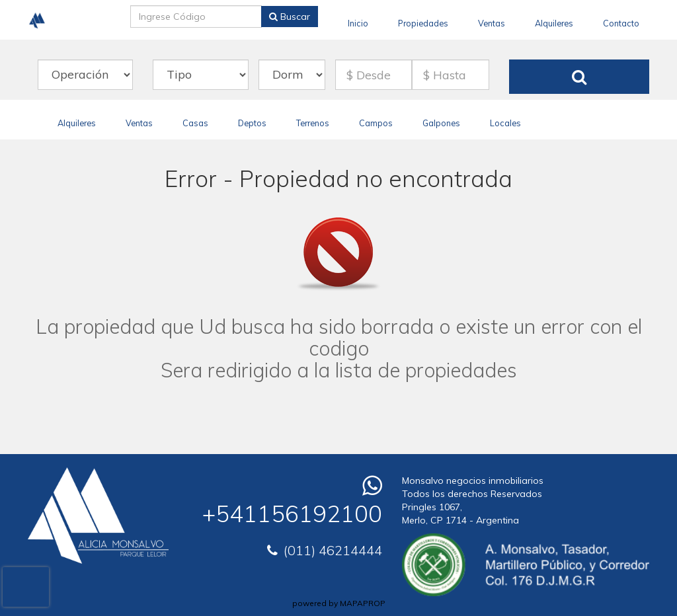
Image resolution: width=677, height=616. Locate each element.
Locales (505, 123)
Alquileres (554, 23)
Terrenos (313, 123)
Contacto (621, 23)
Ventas (492, 23)
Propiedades (423, 23)
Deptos (252, 123)
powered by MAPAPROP (339, 603)
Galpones (441, 123)
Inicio (358, 23)
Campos (376, 123)
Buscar (290, 17)
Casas (195, 123)
